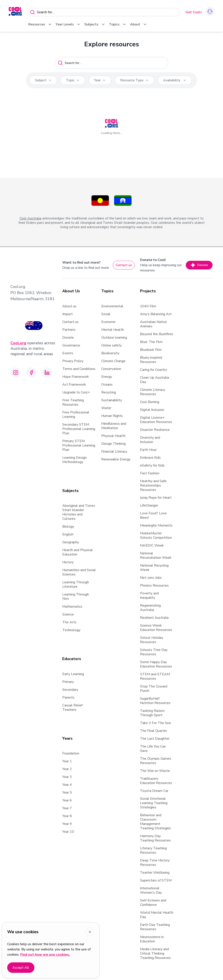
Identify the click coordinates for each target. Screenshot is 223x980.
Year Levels (68, 24)
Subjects (95, 24)
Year (100, 80)
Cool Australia (30, 218)
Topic (73, 80)
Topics (118, 24)
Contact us (124, 265)
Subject (43, 80)
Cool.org (18, 343)
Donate (199, 265)
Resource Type (134, 80)
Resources (40, 24)
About (139, 24)
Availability (175, 80)
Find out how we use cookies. (45, 955)
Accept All (21, 968)
